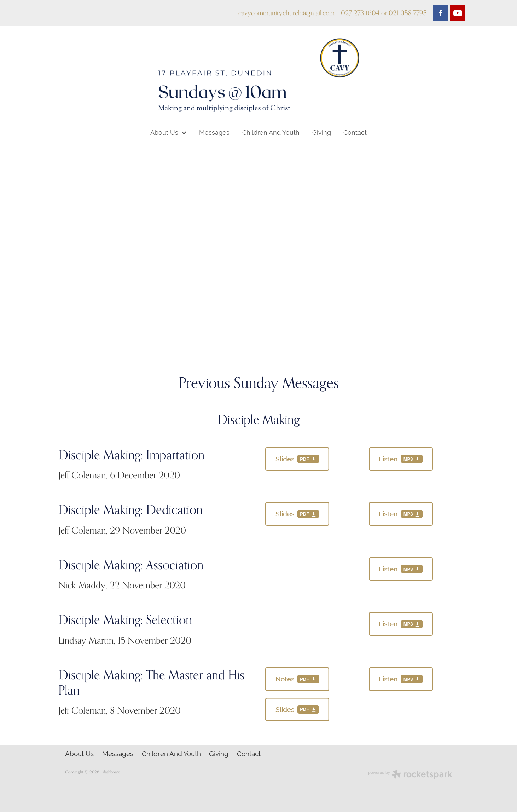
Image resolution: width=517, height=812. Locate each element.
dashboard (112, 772)
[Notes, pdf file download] (297, 679)
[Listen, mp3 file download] (401, 459)
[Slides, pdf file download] (297, 459)
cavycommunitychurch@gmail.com (286, 13)
